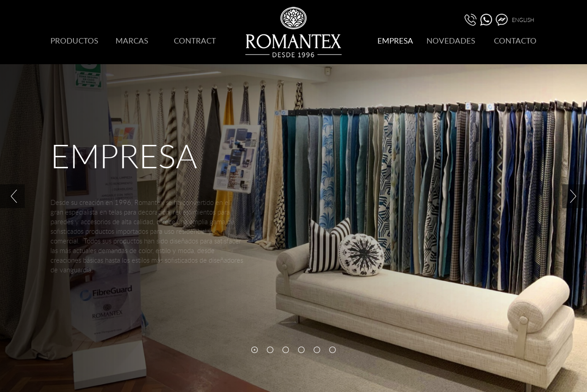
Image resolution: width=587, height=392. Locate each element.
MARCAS (132, 41)
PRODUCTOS (74, 41)
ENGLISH (523, 20)
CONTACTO (515, 41)
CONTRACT (195, 41)
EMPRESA (395, 41)
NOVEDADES (451, 41)
